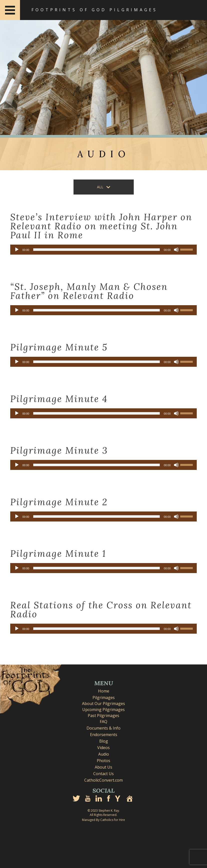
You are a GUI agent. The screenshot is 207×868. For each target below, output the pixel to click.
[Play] (17, 250)
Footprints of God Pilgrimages (94, 10)
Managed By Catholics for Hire (103, 820)
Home (104, 691)
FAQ (103, 722)
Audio (104, 754)
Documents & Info (103, 728)
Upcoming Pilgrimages (103, 710)
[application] (103, 250)
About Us (103, 767)
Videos (103, 748)
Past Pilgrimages (103, 716)
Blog (104, 741)
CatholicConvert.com (103, 780)
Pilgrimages (104, 698)
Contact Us (103, 774)
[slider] (96, 250)
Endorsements (104, 735)
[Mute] (176, 250)
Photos (103, 761)
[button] (104, 187)
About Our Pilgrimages (103, 704)
